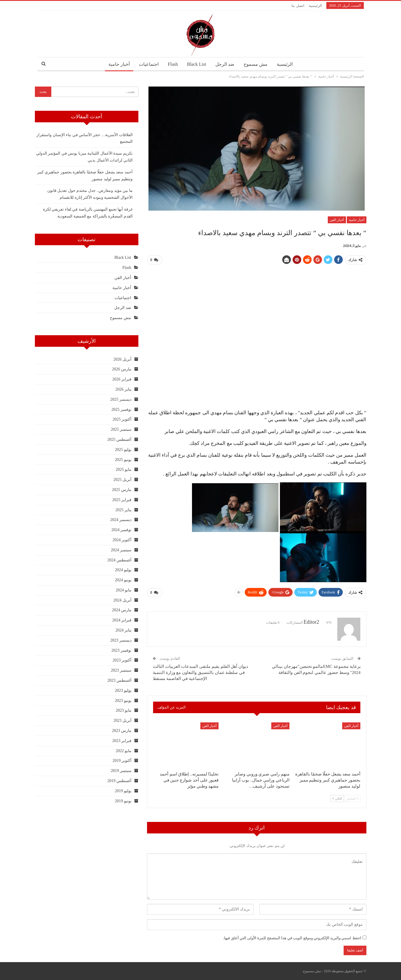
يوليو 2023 (123, 691)
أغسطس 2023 (119, 680)
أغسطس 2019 (119, 781)
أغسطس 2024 (119, 560)
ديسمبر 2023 (121, 640)
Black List (197, 64)
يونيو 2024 (123, 580)
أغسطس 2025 (119, 440)
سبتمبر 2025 (121, 429)
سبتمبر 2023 (121, 670)
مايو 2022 (124, 751)
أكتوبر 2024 (122, 540)
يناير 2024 (123, 630)
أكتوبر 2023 (122, 660)
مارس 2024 (122, 610)
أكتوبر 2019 (122, 761)
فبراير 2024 (122, 620)
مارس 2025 (122, 490)
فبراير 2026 (122, 379)
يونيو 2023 (123, 701)
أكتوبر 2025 (122, 419)
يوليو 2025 (123, 450)
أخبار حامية (116, 64)
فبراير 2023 (122, 741)
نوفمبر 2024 (121, 530)
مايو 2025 (124, 470)
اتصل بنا (298, 6)
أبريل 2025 (122, 480)
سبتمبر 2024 (121, 550)
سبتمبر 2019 (121, 771)
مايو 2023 (124, 710)
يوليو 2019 (123, 791)
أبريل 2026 (122, 359)
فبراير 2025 (122, 500)
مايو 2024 (124, 590)
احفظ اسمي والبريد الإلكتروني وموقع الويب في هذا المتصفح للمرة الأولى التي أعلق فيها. (292, 938)
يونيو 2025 (123, 460)
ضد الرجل (226, 64)
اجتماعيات (147, 64)
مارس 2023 (122, 731)
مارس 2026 (122, 369)
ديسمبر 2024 (121, 520)
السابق (353, 799)
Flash (172, 64)
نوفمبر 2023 (121, 650)
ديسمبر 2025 (121, 399)
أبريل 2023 (122, 721)
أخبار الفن (337, 220)
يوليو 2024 (123, 570)
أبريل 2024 (122, 600)
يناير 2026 (123, 389)
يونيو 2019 (123, 801)
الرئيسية (315, 6)
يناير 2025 (123, 510)
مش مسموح (257, 64)
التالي (337, 799)
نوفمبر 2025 (121, 410)
